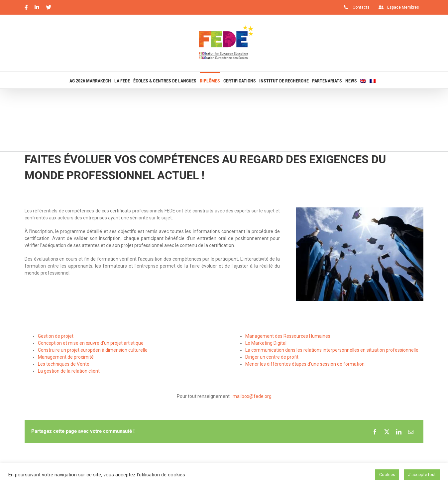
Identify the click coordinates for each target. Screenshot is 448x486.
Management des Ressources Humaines (288, 336)
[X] (387, 431)
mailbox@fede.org (252, 396)
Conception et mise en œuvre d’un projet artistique (91, 343)
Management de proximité (66, 357)
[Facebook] (375, 431)
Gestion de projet (56, 336)
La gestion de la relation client (69, 371)
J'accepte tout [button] (422, 475)
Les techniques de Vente (64, 364)
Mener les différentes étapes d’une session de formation (305, 364)
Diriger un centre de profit (272, 357)
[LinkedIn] (399, 431)
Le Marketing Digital (266, 343)
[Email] (411, 431)
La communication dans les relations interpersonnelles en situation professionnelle (332, 350)
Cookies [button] (387, 475)
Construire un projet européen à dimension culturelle (93, 350)
